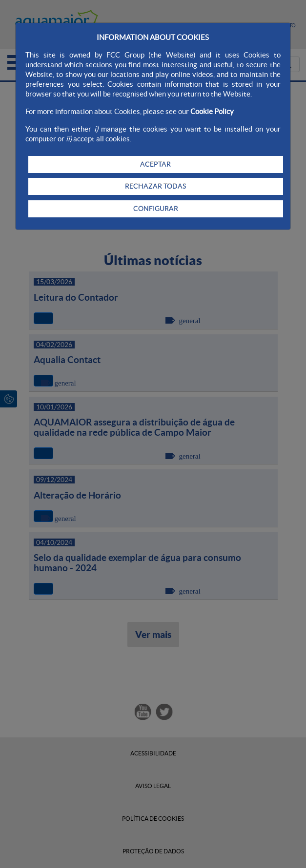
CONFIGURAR (156, 209)
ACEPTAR (155, 164)
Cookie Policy (212, 111)
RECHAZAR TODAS (155, 186)
